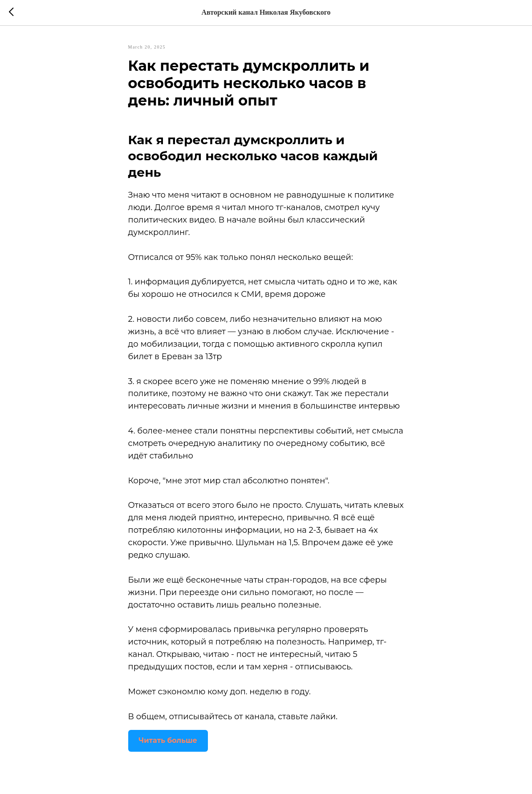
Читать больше (168, 740)
